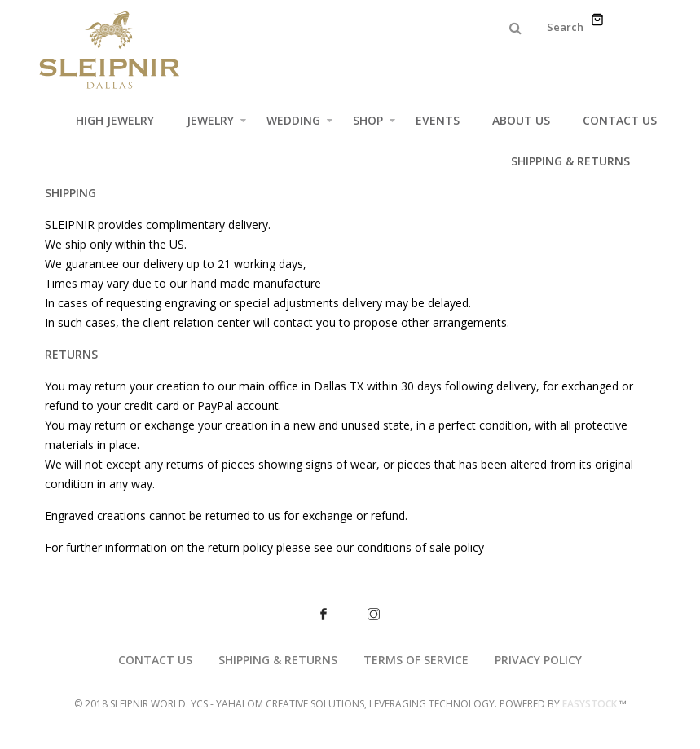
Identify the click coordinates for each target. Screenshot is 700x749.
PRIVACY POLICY (538, 660)
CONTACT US (155, 660)
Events (438, 120)
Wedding (299, 124)
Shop (374, 124)
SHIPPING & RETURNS (278, 660)
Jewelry (216, 124)
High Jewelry (115, 120)
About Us (521, 120)
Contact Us (620, 120)
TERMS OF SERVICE (416, 660)
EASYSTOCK (590, 704)
